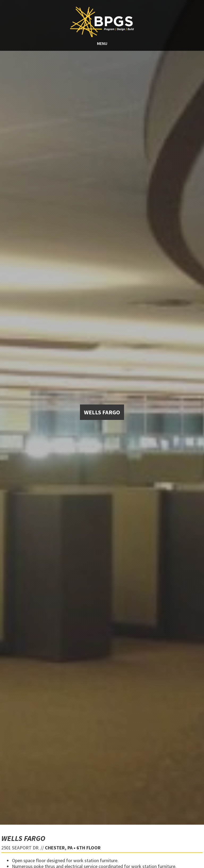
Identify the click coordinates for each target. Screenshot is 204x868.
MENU (102, 43)
